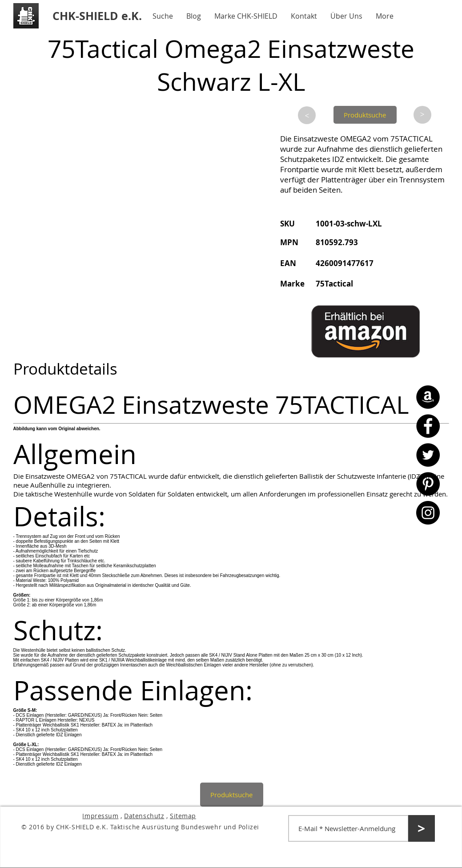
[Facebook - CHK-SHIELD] (428, 426)
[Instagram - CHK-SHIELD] (428, 513)
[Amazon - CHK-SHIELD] (428, 397)
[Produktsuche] (365, 115)
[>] (307, 115)
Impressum (100, 816)
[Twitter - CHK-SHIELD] (428, 455)
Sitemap (183, 816)
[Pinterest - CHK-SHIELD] (428, 484)
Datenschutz (144, 816)
